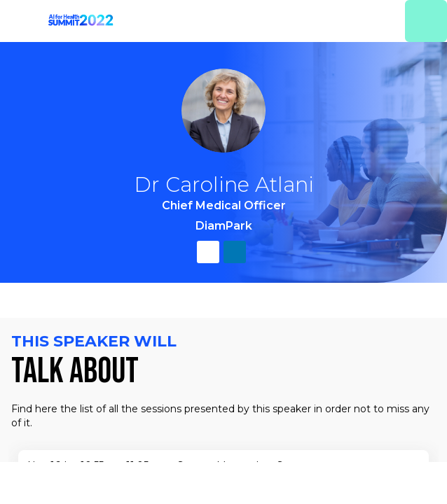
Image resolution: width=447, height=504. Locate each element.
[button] (21, 21)
